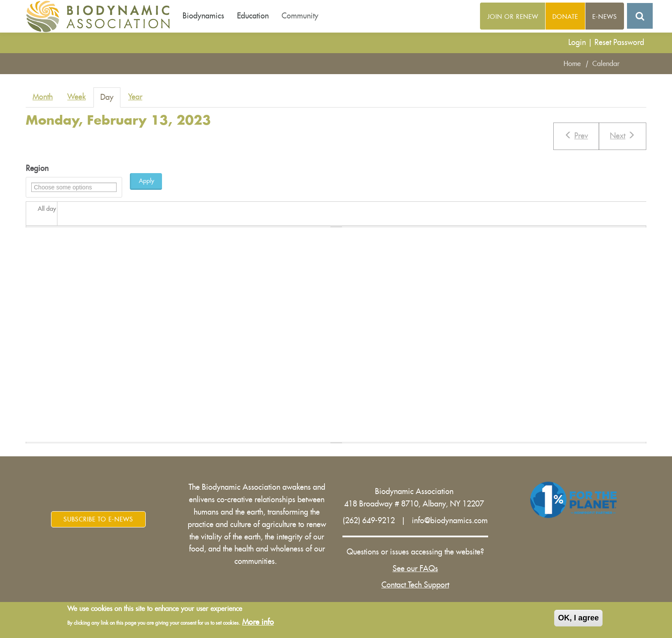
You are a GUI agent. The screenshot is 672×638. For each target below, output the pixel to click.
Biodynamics (203, 16)
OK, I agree (578, 620)
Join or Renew (513, 17)
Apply (147, 181)
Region (37, 168)
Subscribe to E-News (98, 519)
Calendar (606, 64)
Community (300, 16)
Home (572, 64)
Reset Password (619, 42)
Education (253, 16)
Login (577, 42)
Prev (576, 135)
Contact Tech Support (415, 585)
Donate (565, 17)
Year (135, 97)
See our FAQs (415, 569)
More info (258, 623)
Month (43, 97)
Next (622, 135)
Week (76, 97)
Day (110, 100)
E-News (605, 17)
